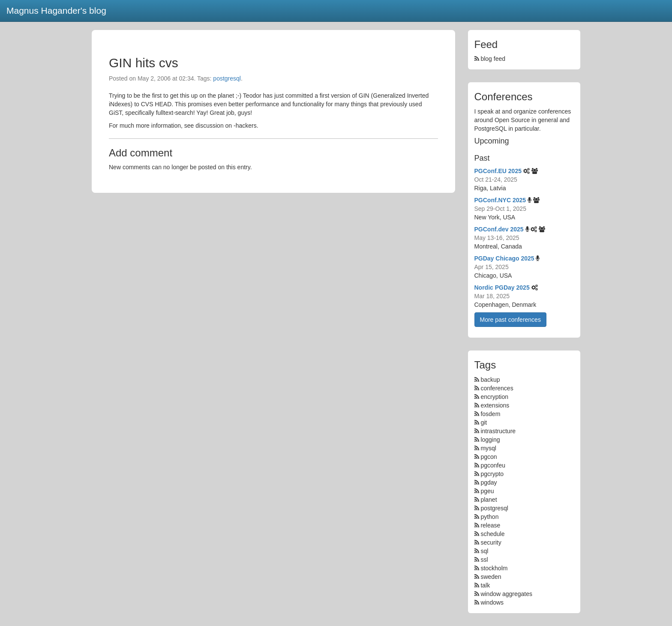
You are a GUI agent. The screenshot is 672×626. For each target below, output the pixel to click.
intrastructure (498, 431)
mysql (488, 448)
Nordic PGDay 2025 (502, 288)
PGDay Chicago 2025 (504, 258)
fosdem (490, 414)
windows (492, 602)
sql (484, 551)
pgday (489, 482)
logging (490, 440)
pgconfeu (493, 465)
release (490, 525)
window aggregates (506, 594)
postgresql (227, 78)
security (491, 542)
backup (490, 380)
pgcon (489, 457)
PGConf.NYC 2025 (500, 200)
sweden (491, 577)
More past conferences (510, 320)
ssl (484, 560)
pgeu (487, 491)
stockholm (494, 568)
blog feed (490, 59)
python (489, 517)
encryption (494, 397)
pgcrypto (492, 474)
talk (485, 585)
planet (489, 500)
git (484, 422)
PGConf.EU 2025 (498, 171)
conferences (497, 388)
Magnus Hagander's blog (56, 10)
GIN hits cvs (144, 63)
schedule (492, 534)
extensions (495, 405)
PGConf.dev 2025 (499, 229)
